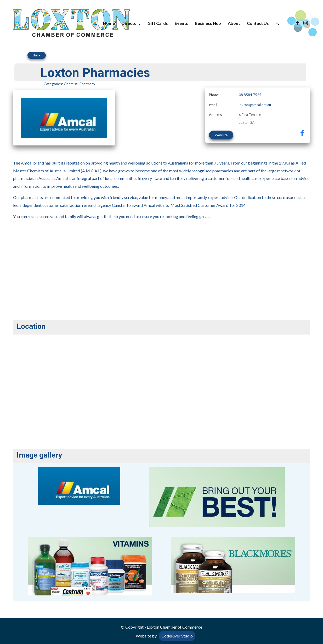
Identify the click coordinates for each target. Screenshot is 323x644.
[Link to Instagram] (305, 23)
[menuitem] (109, 23)
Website (221, 135)
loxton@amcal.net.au (255, 105)
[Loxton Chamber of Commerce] (71, 23)
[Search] (277, 23)
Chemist (71, 84)
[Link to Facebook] (298, 23)
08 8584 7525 (250, 95)
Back (37, 55)
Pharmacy (87, 84)
